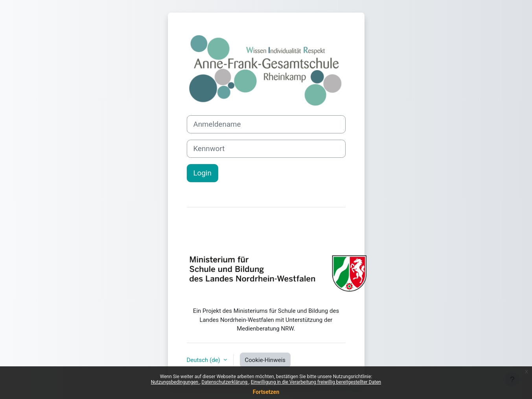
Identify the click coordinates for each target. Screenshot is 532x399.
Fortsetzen (266, 392)
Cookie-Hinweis (265, 360)
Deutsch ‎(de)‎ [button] (204, 360)
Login (202, 173)
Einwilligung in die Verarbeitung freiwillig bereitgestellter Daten (316, 382)
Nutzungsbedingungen (175, 382)
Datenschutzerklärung (225, 382)
